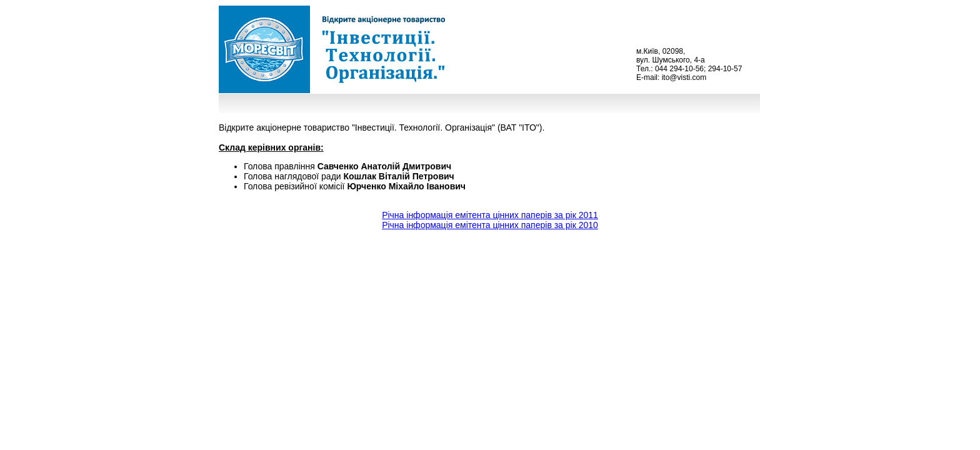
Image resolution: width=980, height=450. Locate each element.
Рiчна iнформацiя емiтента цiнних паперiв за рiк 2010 (490, 225)
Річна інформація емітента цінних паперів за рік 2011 (490, 215)
